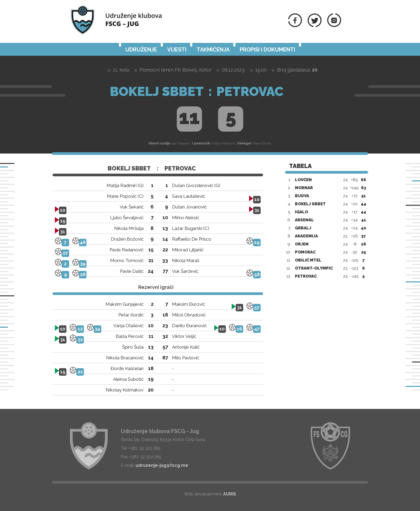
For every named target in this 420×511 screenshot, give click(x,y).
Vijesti (177, 50)
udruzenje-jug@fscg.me (162, 465)
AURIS (230, 494)
